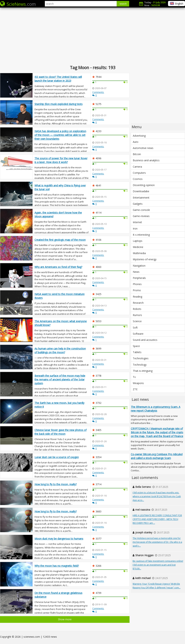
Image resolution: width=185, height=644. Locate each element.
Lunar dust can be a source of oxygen (57, 457)
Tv (134, 377)
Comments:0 (98, 94)
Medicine (138, 247)
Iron (135, 229)
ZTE (135, 389)
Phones (137, 284)
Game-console (141, 210)
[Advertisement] (92, 36)
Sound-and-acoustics (145, 340)
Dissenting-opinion (144, 185)
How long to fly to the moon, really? (56, 484)
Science (137, 321)
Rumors (137, 315)
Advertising (139, 136)
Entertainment (141, 198)
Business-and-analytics (146, 160)
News (136, 272)
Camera (137, 167)
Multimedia (139, 253)
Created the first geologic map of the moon (60, 240)
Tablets (137, 352)
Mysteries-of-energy (145, 259)
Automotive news (143, 148)
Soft (135, 328)
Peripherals (139, 278)
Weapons (138, 383)
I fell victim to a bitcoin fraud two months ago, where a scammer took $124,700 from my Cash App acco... (157, 496)
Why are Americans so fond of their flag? (58, 267)
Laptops (138, 241)
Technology (140, 365)
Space (136, 346)
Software (138, 334)
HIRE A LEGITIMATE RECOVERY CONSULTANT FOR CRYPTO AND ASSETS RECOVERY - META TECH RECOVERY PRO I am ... (157, 519)
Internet (137, 222)
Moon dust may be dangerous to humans (59, 539)
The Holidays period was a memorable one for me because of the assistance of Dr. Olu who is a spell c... (157, 542)
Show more (65, 619)
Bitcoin (137, 154)
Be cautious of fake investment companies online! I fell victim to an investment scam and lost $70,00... (158, 565)
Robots (137, 309)
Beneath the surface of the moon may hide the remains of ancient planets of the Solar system (60, 379)
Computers (139, 173)
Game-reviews (141, 216)
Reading (137, 297)
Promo (137, 290)
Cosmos (138, 179)
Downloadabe (141, 191)
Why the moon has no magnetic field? (57, 566)
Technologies (141, 358)
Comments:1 (98, 338)
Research (138, 303)
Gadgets (138, 204)
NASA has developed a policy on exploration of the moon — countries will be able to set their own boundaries (60, 135)
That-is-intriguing (143, 371)
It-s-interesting (141, 235)
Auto (136, 142)
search (123, 4)
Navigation (139, 266)
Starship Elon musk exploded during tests (59, 104)
